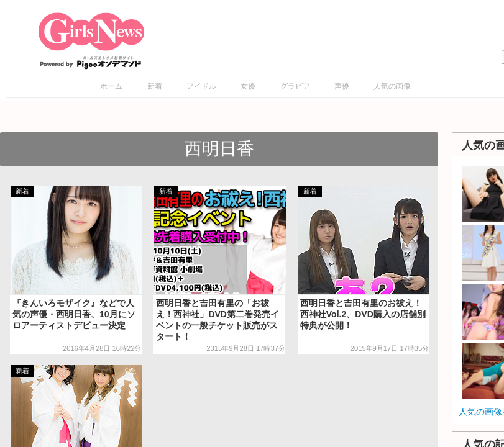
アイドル (201, 86)
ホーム (111, 86)
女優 (248, 86)
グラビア (295, 86)
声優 (342, 86)
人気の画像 (392, 86)
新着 (155, 86)
